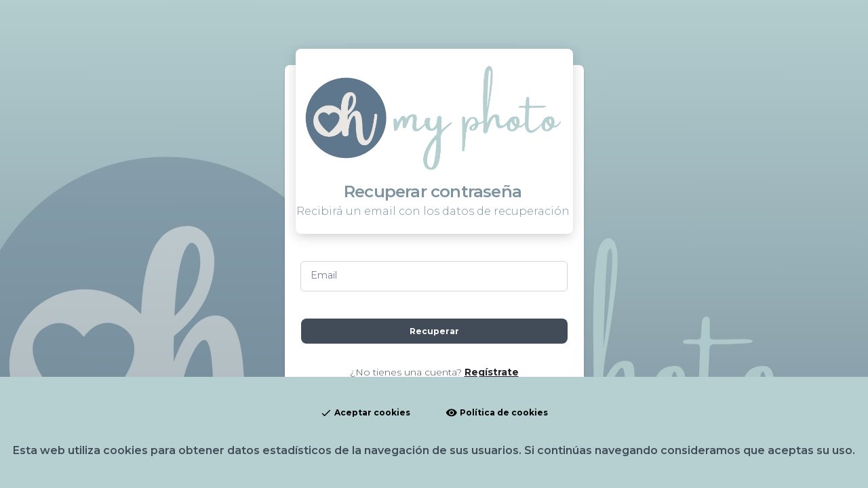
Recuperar (434, 331)
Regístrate (492, 372)
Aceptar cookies (365, 413)
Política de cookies (497, 413)
